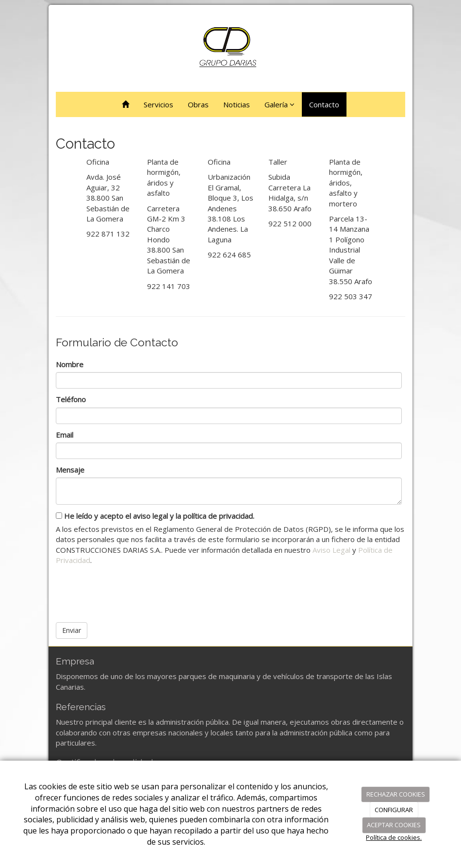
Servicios (158, 104)
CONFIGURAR (394, 810)
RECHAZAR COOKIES (396, 794)
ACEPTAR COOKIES (394, 825)
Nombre (70, 364)
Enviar (72, 630)
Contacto (324, 104)
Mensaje (70, 470)
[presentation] (130, 590)
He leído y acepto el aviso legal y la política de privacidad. (155, 516)
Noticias (237, 104)
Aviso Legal (331, 550)
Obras (198, 104)
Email (65, 435)
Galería (280, 104)
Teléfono (71, 399)
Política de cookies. (394, 837)
